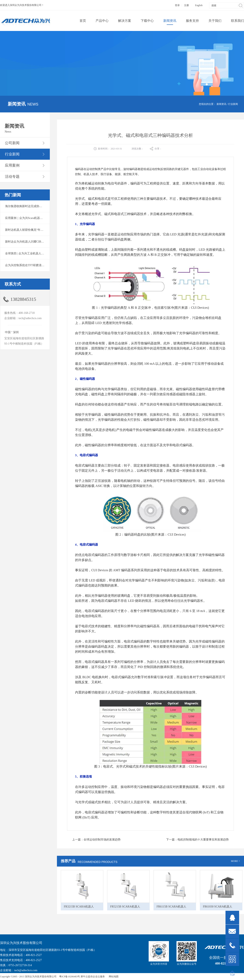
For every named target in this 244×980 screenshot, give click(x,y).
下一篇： (197, 840)
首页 (83, 21)
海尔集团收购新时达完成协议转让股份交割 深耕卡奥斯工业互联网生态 (50, 206)
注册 (186, 5)
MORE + (235, 861)
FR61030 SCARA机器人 (218, 907)
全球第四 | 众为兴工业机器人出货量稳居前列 (33, 253)
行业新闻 (233, 104)
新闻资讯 (221, 104)
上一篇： (96, 840)
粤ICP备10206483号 (70, 977)
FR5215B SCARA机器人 (125, 907)
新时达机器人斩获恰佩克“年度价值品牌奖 (31, 230)
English (199, 5)
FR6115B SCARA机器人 (171, 907)
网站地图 (113, 977)
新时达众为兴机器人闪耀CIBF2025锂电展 (31, 242)
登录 (177, 5)
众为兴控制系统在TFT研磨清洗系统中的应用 (33, 265)
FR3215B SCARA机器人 (79, 907)
